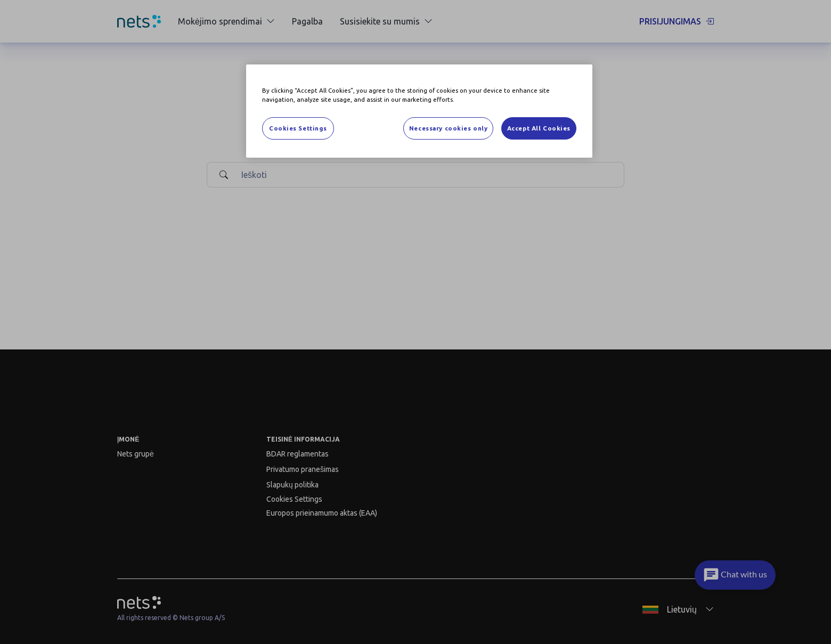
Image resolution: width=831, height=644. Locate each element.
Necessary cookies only (449, 128)
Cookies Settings (298, 128)
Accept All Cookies (539, 128)
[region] (419, 111)
